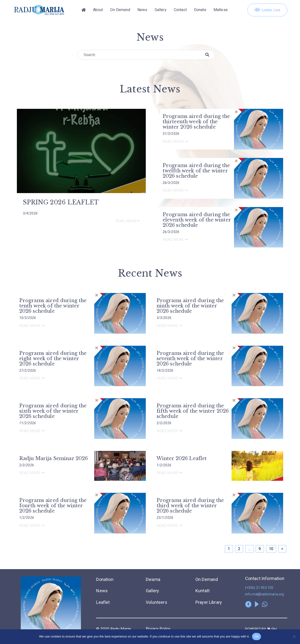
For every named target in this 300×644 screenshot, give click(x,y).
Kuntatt (203, 591)
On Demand (120, 10)
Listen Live (267, 10)
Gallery (161, 10)
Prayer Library (209, 602)
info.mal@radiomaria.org (265, 594)
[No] (294, 637)
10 (271, 549)
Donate (200, 10)
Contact (180, 10)
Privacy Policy (158, 629)
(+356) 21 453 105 (259, 588)
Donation (105, 580)
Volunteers (157, 602)
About (98, 10)
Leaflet (103, 602)
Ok (257, 636)
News (142, 10)
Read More (127, 221)
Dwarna (153, 580)
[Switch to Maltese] (221, 10)
